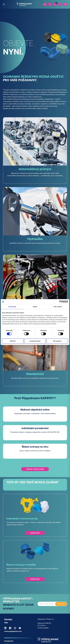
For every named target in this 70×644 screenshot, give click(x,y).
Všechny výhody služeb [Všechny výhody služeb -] (35, 469)
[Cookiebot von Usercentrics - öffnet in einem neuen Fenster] (61, 302)
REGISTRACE (61, 604)
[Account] (50, 4)
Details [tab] (35, 307)
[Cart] (55, 4)
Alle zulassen (57, 341)
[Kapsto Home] (24, 4)
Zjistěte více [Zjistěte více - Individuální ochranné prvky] (35, 533)
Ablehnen (13, 341)
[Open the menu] (4, 4)
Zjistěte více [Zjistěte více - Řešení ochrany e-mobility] (35, 579)
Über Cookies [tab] (58, 307)
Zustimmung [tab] (12, 307)
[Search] (60, 4)
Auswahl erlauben (35, 341)
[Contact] (65, 4)
